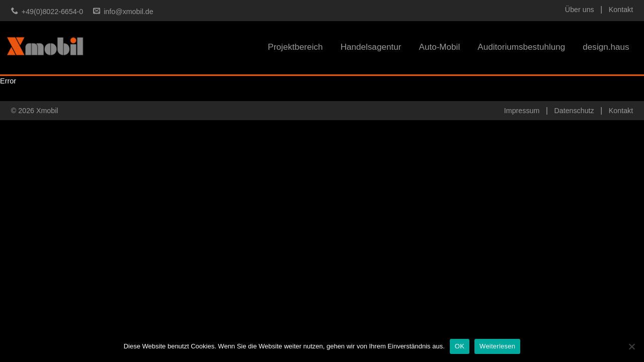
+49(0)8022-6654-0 (52, 12)
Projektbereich (295, 47)
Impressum (522, 111)
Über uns (580, 10)
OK (460, 346)
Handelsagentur (371, 47)
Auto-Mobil (439, 47)
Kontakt (621, 10)
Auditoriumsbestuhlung (521, 47)
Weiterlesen (497, 346)
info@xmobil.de (128, 12)
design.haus (606, 47)
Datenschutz (574, 111)
